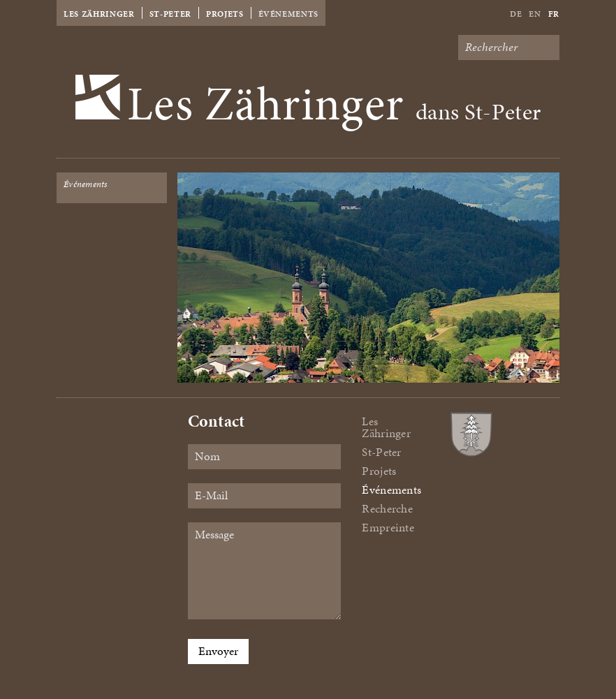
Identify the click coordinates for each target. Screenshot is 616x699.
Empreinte (388, 528)
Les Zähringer (99, 14)
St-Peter (170, 14)
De (516, 14)
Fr (554, 14)
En (535, 14)
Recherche (387, 509)
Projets (225, 14)
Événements (289, 14)
